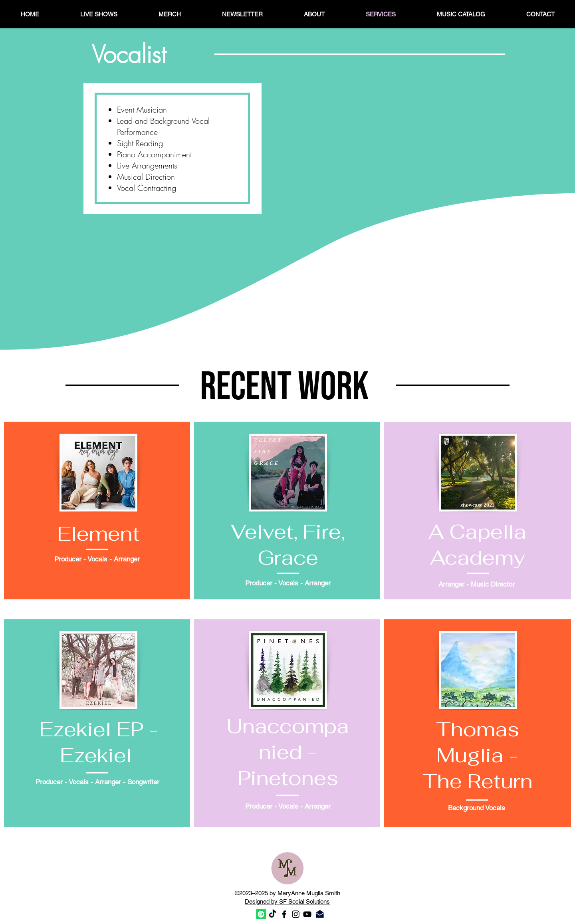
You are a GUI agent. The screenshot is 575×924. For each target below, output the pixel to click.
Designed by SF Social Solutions (287, 901)
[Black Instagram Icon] (296, 914)
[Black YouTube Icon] (307, 914)
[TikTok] (273, 914)
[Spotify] (261, 914)
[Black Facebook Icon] (284, 914)
